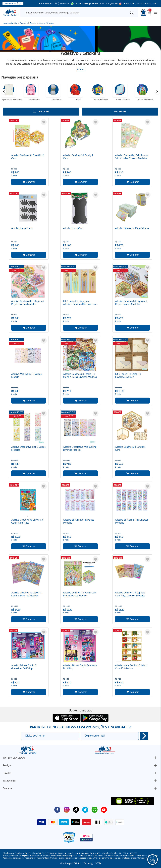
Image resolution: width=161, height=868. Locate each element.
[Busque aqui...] (75, 13)
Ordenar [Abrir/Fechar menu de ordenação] (120, 112)
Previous (4, 91)
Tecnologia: (92, 863)
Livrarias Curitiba (10, 23)
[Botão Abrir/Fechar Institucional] (155, 758)
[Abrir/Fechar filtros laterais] (41, 112)
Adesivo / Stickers (46, 23)
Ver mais (81, 69)
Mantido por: (70, 863)
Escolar (33, 23)
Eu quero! (144, 736)
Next (157, 91)
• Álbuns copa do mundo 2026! (141, 3)
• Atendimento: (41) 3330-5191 (56, 4)
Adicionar (29, 182)
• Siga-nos (114, 4)
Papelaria (24, 23)
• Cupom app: (90, 3)
